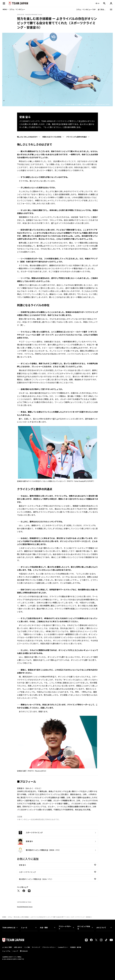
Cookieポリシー (63, 947)
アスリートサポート (66, 927)
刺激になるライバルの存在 (52, 137)
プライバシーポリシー (49, 947)
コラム (10, 917)
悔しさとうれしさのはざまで (27, 137)
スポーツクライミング (27, 872)
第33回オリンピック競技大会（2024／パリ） (36, 879)
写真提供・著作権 (76, 947)
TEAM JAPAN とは (10, 927)
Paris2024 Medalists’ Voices (25, 907)
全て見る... (102, 9)
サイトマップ (36, 947)
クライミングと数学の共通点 (76, 137)
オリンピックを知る (85, 927)
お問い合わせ (18, 947)
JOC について (104, 927)
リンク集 (27, 947)
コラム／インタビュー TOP (86, 9)
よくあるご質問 (7, 947)
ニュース (29, 927)
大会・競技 (48, 927)
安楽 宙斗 (23, 865)
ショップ (15, 951)
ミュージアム (6, 951)
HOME (4, 917)
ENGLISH (25, 951)
